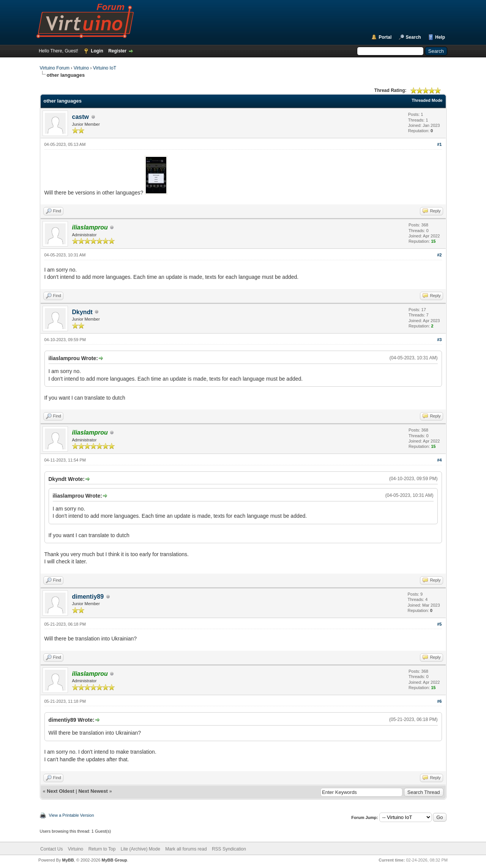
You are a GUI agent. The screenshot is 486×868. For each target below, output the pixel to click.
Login (97, 51)
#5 (439, 624)
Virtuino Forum (55, 68)
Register (117, 51)
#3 (439, 340)
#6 (439, 701)
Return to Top (102, 849)
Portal (385, 37)
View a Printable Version (72, 815)
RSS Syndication (229, 849)
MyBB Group (114, 860)
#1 (439, 144)
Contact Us (51, 849)
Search (413, 37)
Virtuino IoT (105, 68)
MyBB (68, 860)
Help (440, 37)
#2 (439, 255)
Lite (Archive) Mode (140, 849)
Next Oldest (60, 791)
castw (80, 117)
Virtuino (81, 68)
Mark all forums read (186, 849)
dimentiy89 (88, 597)
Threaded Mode (427, 100)
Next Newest (93, 791)
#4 (439, 460)
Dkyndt (82, 312)
